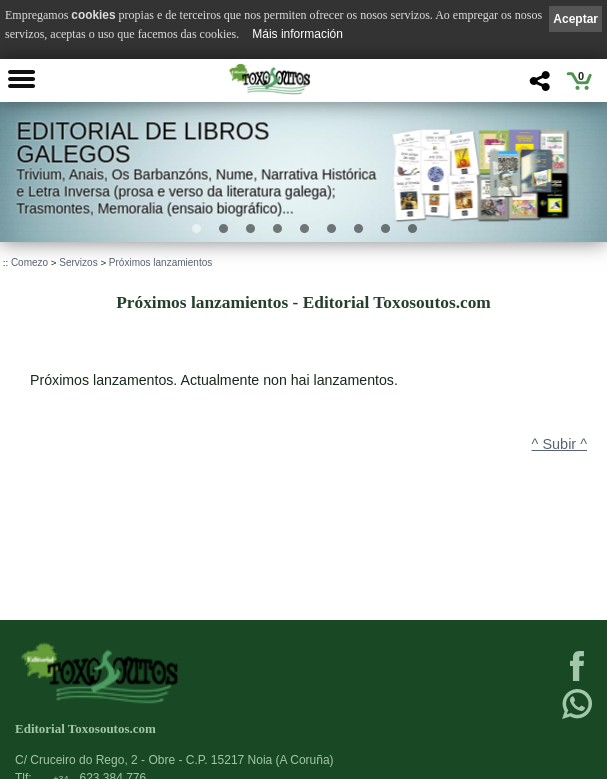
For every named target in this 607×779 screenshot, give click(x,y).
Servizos (78, 262)
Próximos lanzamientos (160, 262)
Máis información (297, 34)
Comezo (29, 262)
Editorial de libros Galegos (142, 142)
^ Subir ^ (559, 444)
